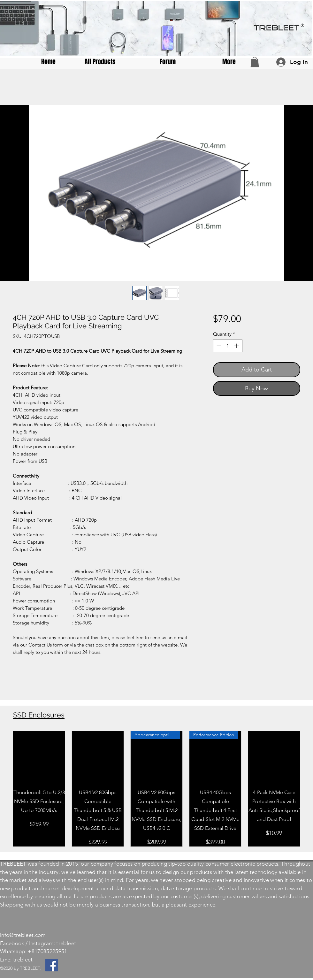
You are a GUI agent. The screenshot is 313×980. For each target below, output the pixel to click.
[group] (156, 789)
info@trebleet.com (23, 935)
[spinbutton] (228, 346)
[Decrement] (218, 346)
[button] (255, 62)
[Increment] (237, 346)
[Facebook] (52, 965)
